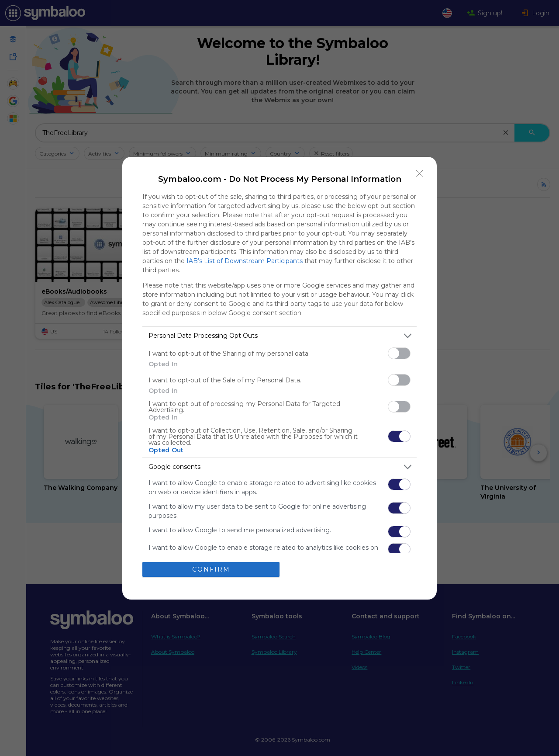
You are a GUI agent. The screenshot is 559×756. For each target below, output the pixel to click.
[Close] (420, 174)
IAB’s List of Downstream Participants (245, 261)
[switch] (399, 353)
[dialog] (279, 378)
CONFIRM (211, 569)
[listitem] (279, 336)
